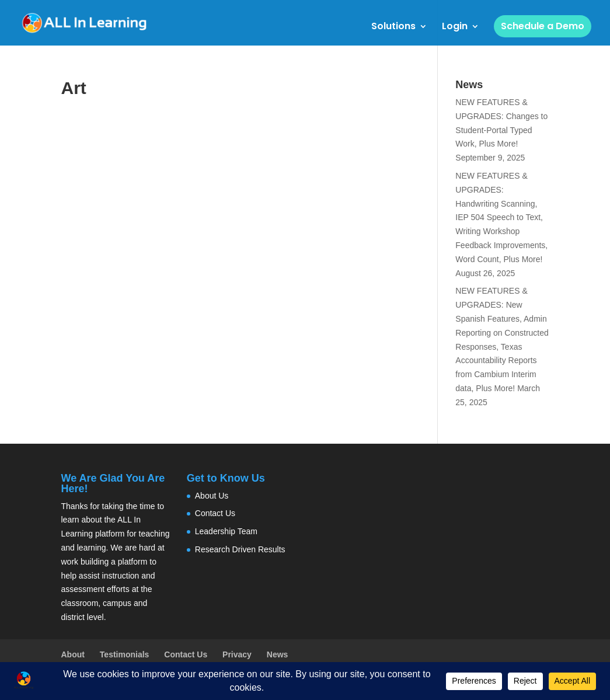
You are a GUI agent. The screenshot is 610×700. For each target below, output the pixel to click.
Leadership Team (226, 531)
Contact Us (215, 513)
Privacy (237, 654)
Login (455, 27)
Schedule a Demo (543, 26)
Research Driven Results (240, 549)
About (73, 654)
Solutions (393, 27)
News (278, 654)
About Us (212, 496)
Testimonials (125, 654)
